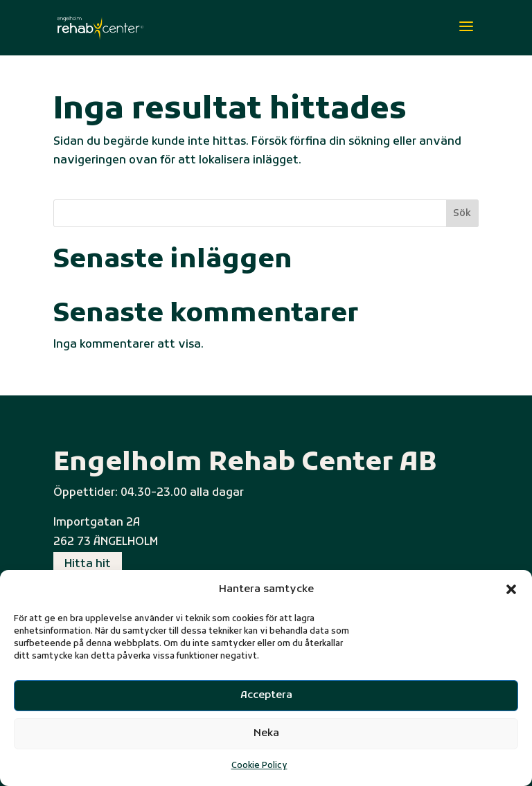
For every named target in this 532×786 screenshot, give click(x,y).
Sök (462, 214)
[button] (511, 589)
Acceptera (266, 695)
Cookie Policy (259, 766)
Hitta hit (88, 564)
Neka (266, 733)
